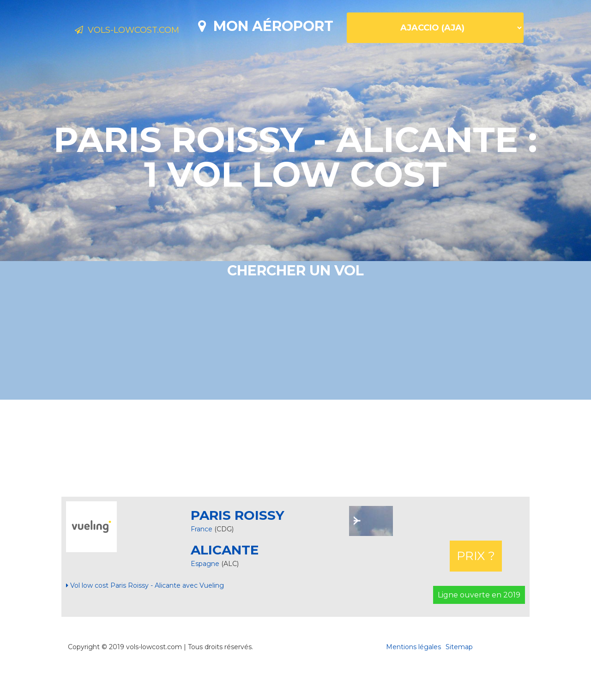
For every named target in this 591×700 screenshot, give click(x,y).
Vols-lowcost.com (148, 31)
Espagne (206, 596)
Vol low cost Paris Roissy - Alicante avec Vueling (145, 618)
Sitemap (459, 679)
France (202, 561)
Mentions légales (413, 679)
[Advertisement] (295, 481)
